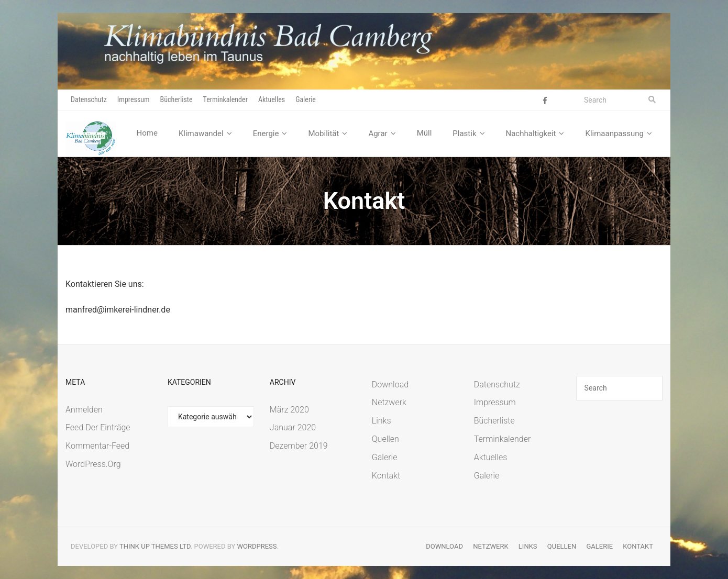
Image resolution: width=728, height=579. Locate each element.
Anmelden (84, 410)
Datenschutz (89, 99)
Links (382, 421)
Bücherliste (177, 99)
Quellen (385, 439)
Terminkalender (225, 99)
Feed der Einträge (98, 427)
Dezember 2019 (299, 446)
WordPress (257, 546)
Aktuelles (272, 99)
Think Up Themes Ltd (155, 546)
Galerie (306, 99)
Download (390, 385)
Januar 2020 (293, 427)
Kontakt (386, 476)
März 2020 (289, 410)
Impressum (134, 99)
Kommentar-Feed (97, 446)
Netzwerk (389, 402)
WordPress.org (93, 464)
